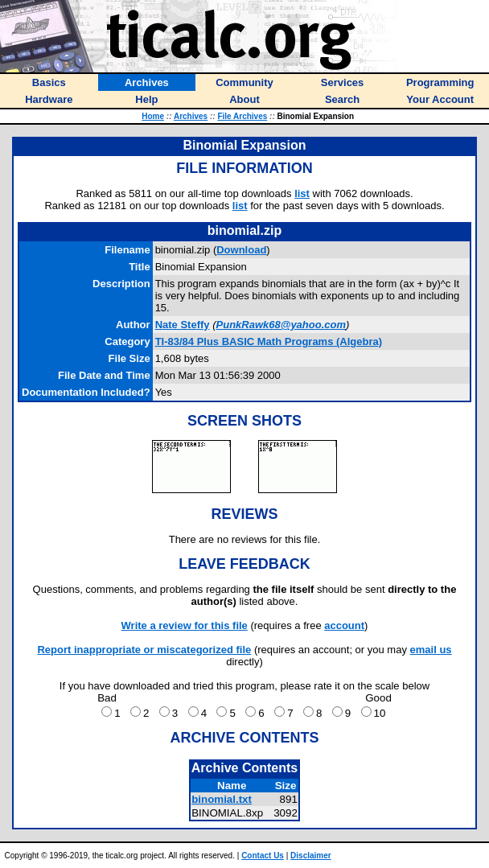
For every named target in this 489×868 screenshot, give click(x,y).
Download (241, 250)
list (302, 193)
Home (153, 116)
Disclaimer (311, 856)
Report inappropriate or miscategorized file (144, 650)
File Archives (242, 116)
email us (431, 650)
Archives (191, 116)
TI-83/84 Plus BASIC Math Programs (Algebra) (269, 341)
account (344, 625)
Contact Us (263, 856)
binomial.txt (222, 799)
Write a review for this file (185, 625)
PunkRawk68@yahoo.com (281, 325)
